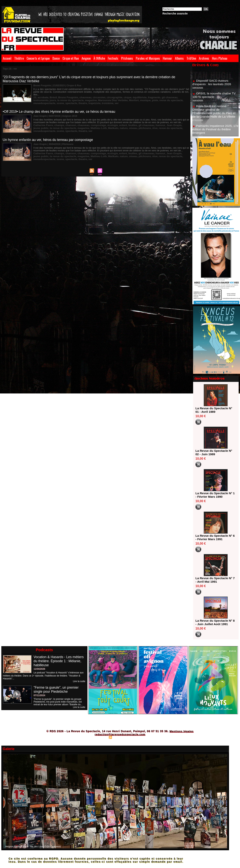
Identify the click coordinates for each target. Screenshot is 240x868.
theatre (37, 100)
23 (35, 95)
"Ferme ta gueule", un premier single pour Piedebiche (57, 690)
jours (182, 95)
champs (56, 123)
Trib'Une (191, 58)
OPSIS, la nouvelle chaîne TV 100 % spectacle (215, 97)
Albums (179, 58)
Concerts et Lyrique (38, 58)
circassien (93, 95)
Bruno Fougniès (65, 95)
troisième (60, 100)
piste (118, 97)
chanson (67, 123)
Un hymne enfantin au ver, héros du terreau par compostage (49, 137)
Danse (56, 58)
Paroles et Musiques (148, 58)
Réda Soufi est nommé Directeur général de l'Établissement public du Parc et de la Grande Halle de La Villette (215, 113)
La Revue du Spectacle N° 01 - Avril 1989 (214, 410)
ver (68, 100)
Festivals (113, 58)
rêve (125, 125)
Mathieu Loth (75, 125)
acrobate (42, 95)
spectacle (179, 97)
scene (169, 97)
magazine (61, 97)
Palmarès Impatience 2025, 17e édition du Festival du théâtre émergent (215, 131)
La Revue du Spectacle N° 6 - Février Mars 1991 (214, 537)
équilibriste (129, 95)
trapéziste (48, 100)
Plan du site (101, 737)
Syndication (119, 737)
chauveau (80, 95)
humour (148, 123)
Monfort (99, 97)
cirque (118, 95)
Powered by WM (137, 737)
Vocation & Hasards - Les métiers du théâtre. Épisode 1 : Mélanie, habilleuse (59, 661)
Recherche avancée (175, 14)
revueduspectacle (154, 97)
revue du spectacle (133, 97)
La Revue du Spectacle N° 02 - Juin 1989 (214, 452)
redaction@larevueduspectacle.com (120, 734)
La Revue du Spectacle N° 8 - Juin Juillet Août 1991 (214, 622)
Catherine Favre (42, 123)
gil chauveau (156, 95)
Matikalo (88, 125)
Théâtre (19, 58)
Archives (204, 58)
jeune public (175, 123)
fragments (142, 95)
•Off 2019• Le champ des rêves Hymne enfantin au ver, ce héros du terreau (61, 109)
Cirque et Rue (71, 58)
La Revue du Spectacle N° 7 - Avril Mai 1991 (214, 580)
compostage (92, 123)
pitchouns (116, 125)
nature (97, 125)
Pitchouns (127, 58)
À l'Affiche (99, 58)
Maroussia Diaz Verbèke (81, 97)
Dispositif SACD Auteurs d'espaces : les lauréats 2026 (212, 84)
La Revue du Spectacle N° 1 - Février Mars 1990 (214, 495)
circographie (106, 95)
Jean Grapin (160, 123)
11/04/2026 (39, 669)
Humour (167, 58)
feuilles (123, 123)
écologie (105, 123)
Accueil (7, 58)
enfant (114, 123)
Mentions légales (181, 731)
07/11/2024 (39, 695)
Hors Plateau (220, 58)
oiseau (106, 125)
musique (110, 97)
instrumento (171, 95)
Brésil (51, 95)
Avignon (86, 58)
